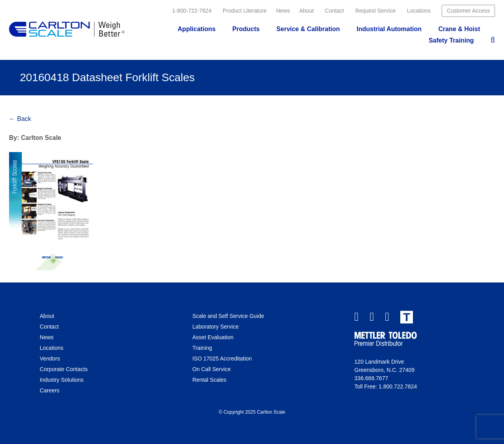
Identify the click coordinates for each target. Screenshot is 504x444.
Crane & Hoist (459, 29)
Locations (419, 11)
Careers (50, 390)
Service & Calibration (308, 29)
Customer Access (468, 11)
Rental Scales (209, 380)
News (283, 11)
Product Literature (245, 11)
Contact (334, 11)
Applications (197, 29)
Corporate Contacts (64, 369)
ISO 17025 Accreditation (222, 359)
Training (202, 348)
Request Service (376, 11)
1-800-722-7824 (192, 11)
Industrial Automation (389, 29)
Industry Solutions (62, 380)
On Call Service (212, 369)
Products (246, 29)
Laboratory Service (216, 327)
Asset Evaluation (213, 337)
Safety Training (451, 40)
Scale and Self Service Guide (228, 316)
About (307, 11)
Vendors (50, 359)
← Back (20, 119)
